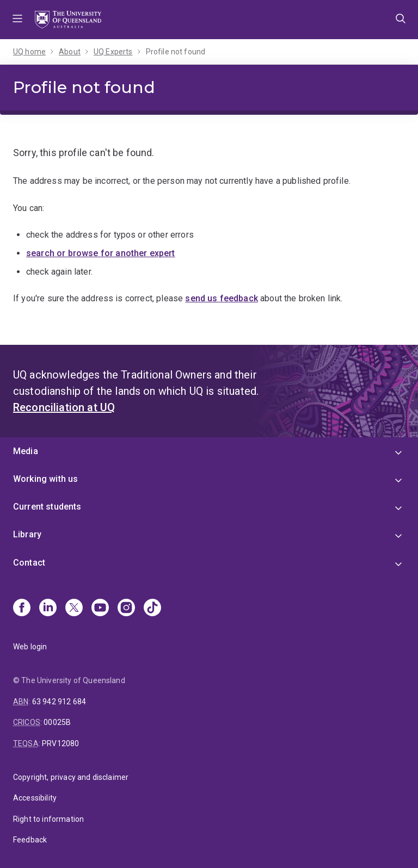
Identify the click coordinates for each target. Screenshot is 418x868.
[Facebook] (22, 609)
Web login (30, 647)
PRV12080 (60, 743)
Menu (17, 20)
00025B (57, 722)
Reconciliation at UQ (64, 407)
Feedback (30, 840)
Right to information (48, 819)
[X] (74, 609)
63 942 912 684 (59, 702)
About (70, 52)
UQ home (29, 52)
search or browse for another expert (101, 253)
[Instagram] (126, 609)
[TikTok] (152, 609)
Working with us (45, 479)
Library (27, 534)
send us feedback (222, 298)
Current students (47, 507)
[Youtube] (100, 609)
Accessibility (35, 798)
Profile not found (176, 52)
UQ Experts (113, 52)
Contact (29, 563)
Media (26, 451)
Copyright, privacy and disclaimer (71, 777)
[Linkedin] (48, 609)
